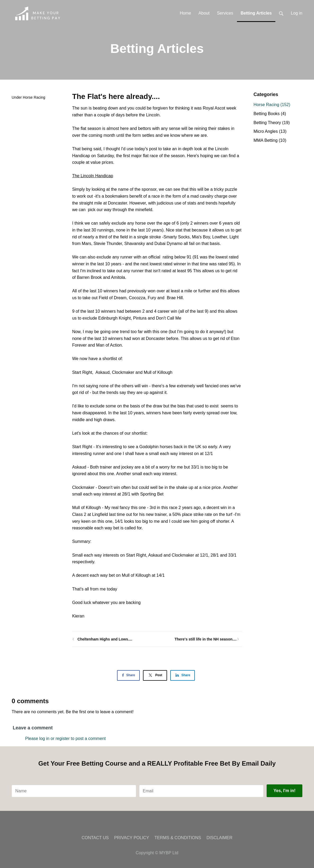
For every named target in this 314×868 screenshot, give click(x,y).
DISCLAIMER (219, 838)
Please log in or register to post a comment (65, 739)
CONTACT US (95, 838)
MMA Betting (270, 140)
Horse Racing (34, 97)
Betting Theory (272, 123)
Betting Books (270, 114)
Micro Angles (270, 131)
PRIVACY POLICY (132, 838)
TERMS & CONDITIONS (178, 838)
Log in (297, 13)
